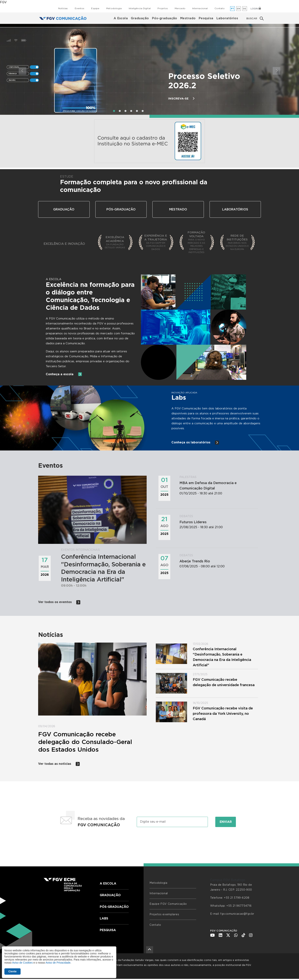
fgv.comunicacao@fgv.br (237, 915)
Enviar (226, 823)
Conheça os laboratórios (195, 443)
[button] (22, 71)
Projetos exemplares (164, 915)
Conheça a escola (64, 374)
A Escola (121, 18)
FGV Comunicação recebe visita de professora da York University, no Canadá (223, 714)
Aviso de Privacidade (58, 963)
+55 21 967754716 (239, 907)
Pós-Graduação (121, 209)
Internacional (200, 8)
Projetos (163, 8)
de (245, 9)
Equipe (95, 8)
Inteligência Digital (140, 8)
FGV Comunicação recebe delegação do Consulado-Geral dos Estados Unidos (85, 743)
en (239, 9)
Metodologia (114, 8)
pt (233, 9)
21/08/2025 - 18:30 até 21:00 (217, 522)
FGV (3, 2)
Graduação (140, 18)
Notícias (63, 8)
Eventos (80, 8)
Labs (104, 919)
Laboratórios (227, 18)
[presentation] (149, 843)
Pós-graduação (165, 18)
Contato (220, 8)
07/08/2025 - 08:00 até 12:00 (217, 561)
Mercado (180, 8)
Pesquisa (206, 18)
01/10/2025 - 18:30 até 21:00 (217, 485)
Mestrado (188, 18)
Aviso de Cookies (22, 963)
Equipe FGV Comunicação (168, 905)
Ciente (12, 971)
